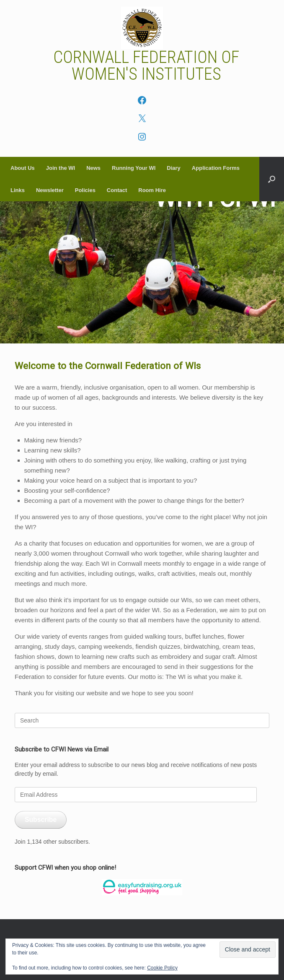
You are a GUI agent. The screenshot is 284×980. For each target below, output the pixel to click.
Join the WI (61, 168)
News (93, 168)
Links (18, 190)
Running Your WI (134, 168)
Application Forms (216, 168)
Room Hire (152, 190)
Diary (174, 168)
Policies (85, 190)
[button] (272, 179)
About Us (23, 168)
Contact (117, 190)
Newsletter (50, 190)
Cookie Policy (162, 968)
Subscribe (41, 820)
